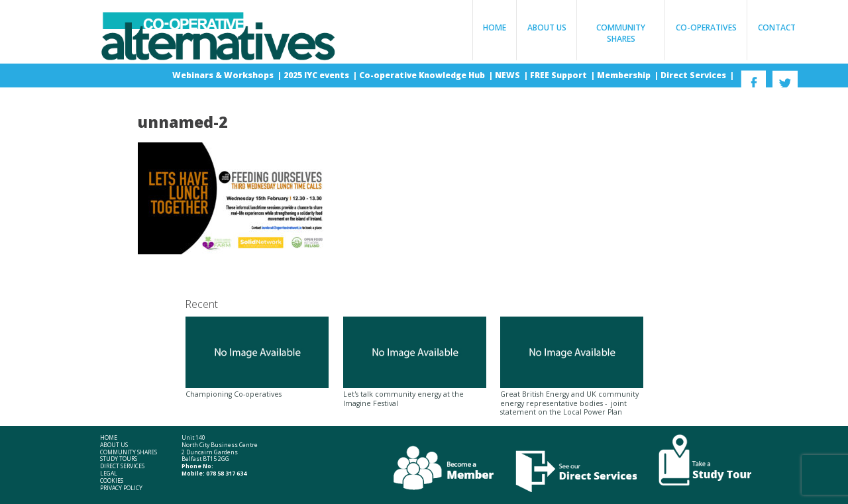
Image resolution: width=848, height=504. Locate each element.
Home (495, 27)
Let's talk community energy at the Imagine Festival (415, 362)
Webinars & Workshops (224, 75)
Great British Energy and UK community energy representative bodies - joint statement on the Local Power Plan (572, 367)
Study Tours (119, 459)
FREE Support (559, 75)
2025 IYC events (317, 75)
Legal (109, 474)
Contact (777, 27)
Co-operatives (706, 27)
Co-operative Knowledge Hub (423, 75)
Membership (625, 75)
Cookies (112, 481)
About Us (547, 27)
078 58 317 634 (226, 474)
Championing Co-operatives (257, 358)
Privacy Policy (121, 488)
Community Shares (621, 33)
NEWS (508, 75)
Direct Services (694, 75)
